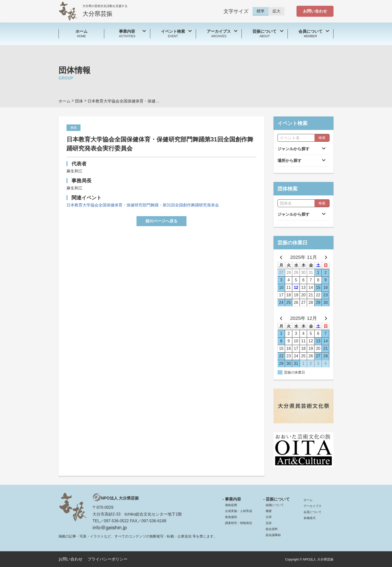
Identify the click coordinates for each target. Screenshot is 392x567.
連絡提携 (231, 505)
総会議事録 (273, 535)
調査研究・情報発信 (238, 523)
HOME (81, 33)
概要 (269, 511)
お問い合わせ (315, 11)
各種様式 (309, 518)
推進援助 (231, 517)
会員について (312, 512)
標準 (260, 11)
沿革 (269, 517)
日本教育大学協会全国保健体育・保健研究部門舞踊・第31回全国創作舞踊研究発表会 (143, 205)
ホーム (308, 500)
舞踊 (73, 128)
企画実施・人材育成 (238, 511)
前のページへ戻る (161, 221)
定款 (269, 523)
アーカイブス (312, 506)
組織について (275, 505)
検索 (322, 138)
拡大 (276, 11)
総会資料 (272, 529)
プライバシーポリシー (107, 559)
